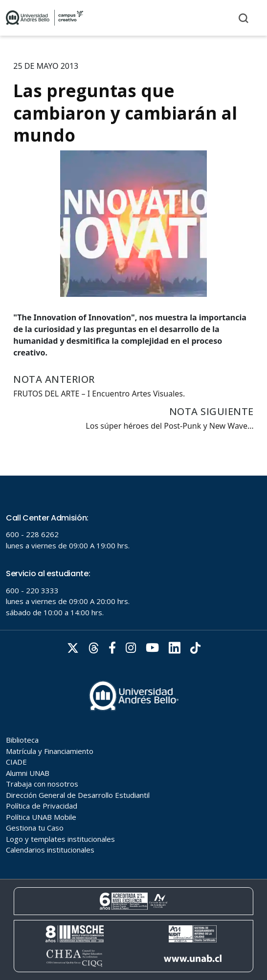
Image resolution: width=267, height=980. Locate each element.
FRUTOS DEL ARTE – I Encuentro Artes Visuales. (99, 394)
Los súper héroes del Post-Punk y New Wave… (169, 426)
